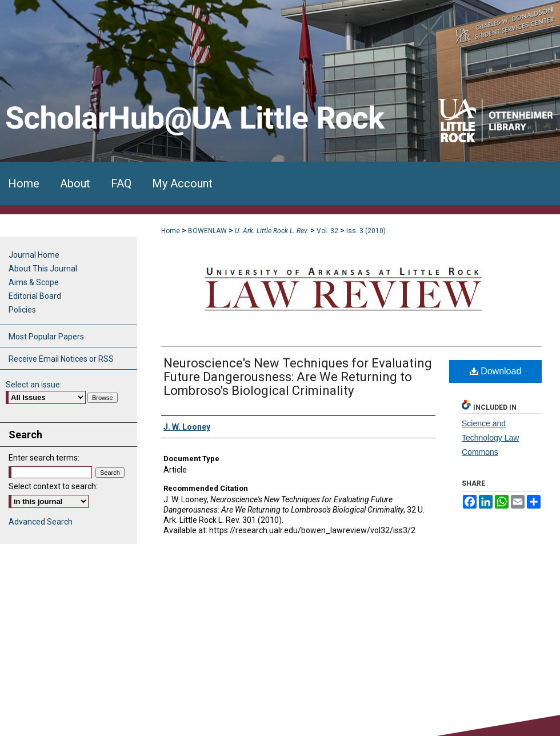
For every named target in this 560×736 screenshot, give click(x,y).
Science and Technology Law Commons (490, 438)
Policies (22, 310)
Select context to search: (53, 486)
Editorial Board (35, 296)
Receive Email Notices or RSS (61, 359)
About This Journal (43, 269)
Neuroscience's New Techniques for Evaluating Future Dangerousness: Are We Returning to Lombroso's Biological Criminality (298, 377)
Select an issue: (34, 385)
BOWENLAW (207, 231)
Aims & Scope (34, 282)
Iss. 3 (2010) (366, 231)
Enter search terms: (44, 458)
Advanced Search (41, 522)
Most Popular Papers (46, 337)
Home (171, 231)
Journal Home (34, 255)
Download (496, 371)
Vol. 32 (327, 231)
